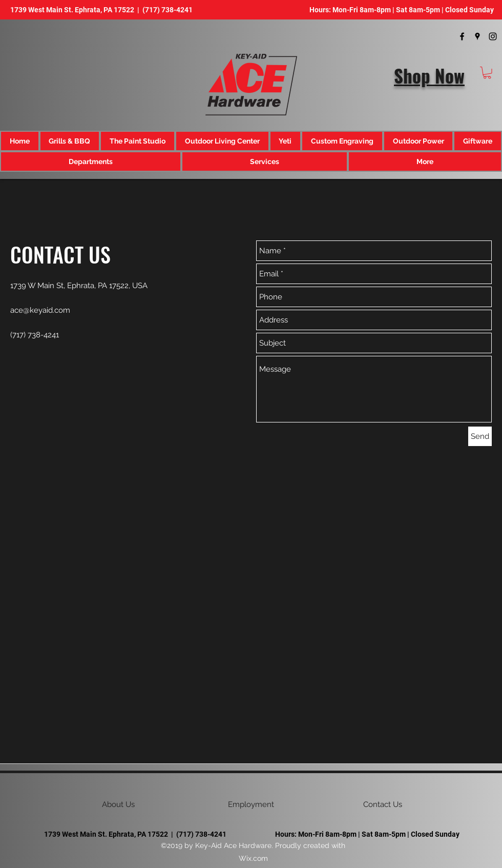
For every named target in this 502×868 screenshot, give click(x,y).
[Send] (480, 436)
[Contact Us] (383, 804)
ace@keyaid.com (40, 310)
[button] (487, 73)
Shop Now (429, 75)
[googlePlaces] (477, 36)
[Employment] (251, 804)
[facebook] (462, 36)
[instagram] (493, 36)
